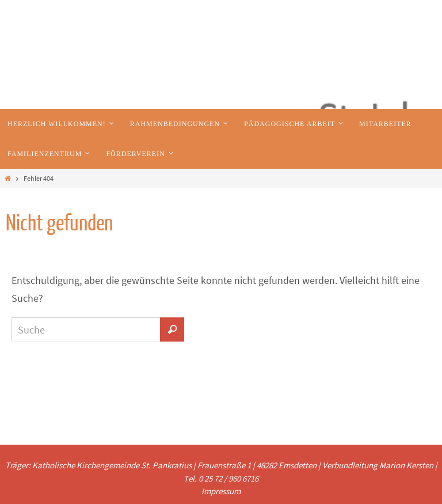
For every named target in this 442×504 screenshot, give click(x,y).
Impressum (221, 491)
